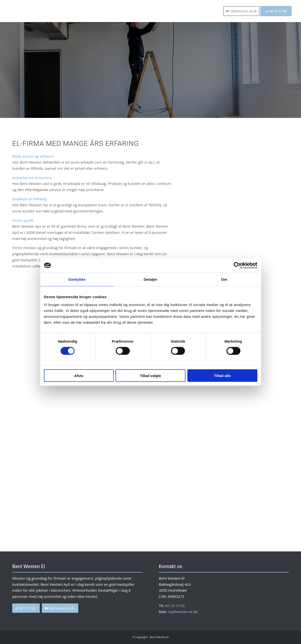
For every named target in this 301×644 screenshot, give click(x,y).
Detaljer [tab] (151, 280)
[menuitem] (241, 11)
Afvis (79, 376)
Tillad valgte (150, 376)
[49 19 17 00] (26, 608)
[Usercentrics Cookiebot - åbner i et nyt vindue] (236, 266)
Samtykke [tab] (77, 280)
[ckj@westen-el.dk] (60, 608)
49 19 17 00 (175, 606)
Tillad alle (222, 376)
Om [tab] (224, 280)
